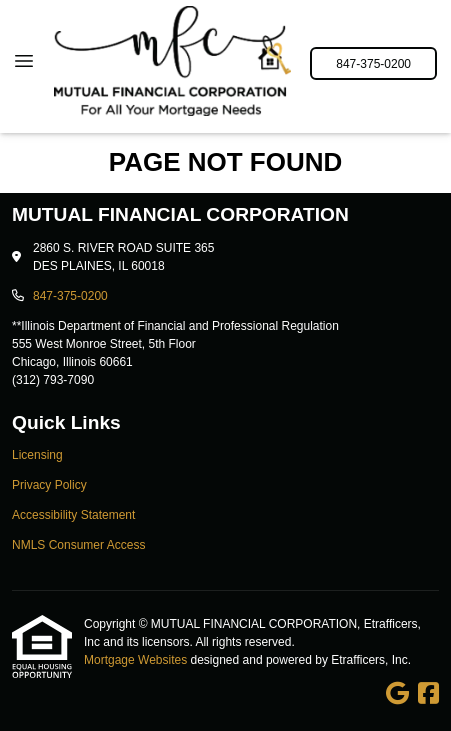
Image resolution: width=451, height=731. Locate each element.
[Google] (397, 694)
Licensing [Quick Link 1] (37, 455)
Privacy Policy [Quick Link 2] (49, 485)
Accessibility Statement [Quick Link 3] (73, 515)
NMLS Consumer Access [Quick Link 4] (78, 545)
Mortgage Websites (137, 660)
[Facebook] (428, 694)
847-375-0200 (373, 64)
